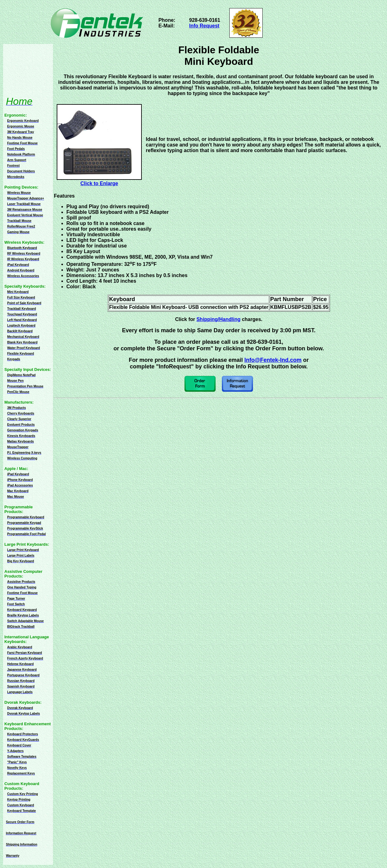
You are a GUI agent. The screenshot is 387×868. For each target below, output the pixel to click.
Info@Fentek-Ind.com (273, 360)
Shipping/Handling (218, 319)
